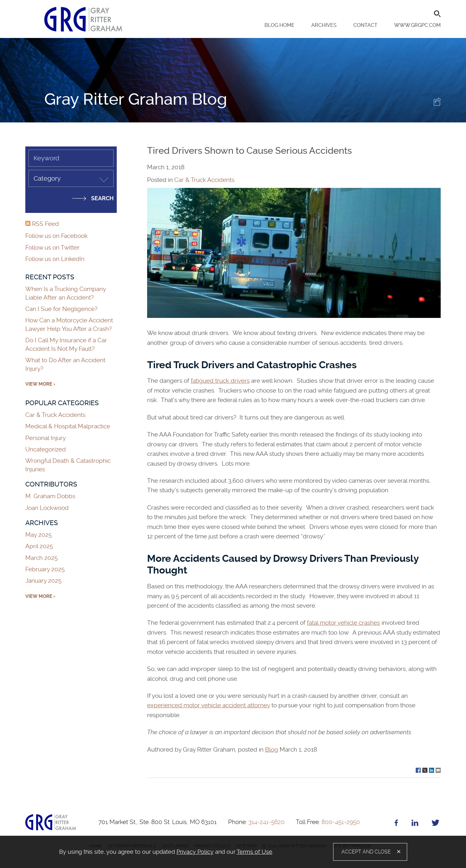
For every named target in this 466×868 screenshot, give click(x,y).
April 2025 (39, 546)
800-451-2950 (328, 822)
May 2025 (38, 535)
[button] (437, 104)
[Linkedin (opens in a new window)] (415, 824)
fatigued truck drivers (220, 381)
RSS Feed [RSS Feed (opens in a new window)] (42, 224)
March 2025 (41, 558)
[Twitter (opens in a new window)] (435, 824)
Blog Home (280, 25)
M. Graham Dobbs (50, 496)
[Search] (437, 14)
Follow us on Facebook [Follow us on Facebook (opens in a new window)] (56, 236)
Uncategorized (46, 449)
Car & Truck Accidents (204, 180)
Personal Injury (46, 438)
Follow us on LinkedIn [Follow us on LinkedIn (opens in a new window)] (55, 259)
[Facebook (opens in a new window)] (396, 824)
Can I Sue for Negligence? (62, 309)
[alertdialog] (233, 852)
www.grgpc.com (417, 25)
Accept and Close (366, 852)
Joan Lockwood (47, 508)
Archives (324, 25)
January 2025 (43, 581)
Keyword (46, 158)
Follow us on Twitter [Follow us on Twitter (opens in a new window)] (53, 248)
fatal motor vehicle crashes (343, 623)
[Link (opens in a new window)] (418, 769)
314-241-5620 (256, 822)
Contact (365, 25)
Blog (272, 750)
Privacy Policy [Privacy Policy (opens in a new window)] (195, 852)
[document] (173, 852)
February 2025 (45, 569)
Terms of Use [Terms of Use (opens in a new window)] (255, 852)
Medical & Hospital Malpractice (68, 426)
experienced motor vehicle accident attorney (208, 705)
